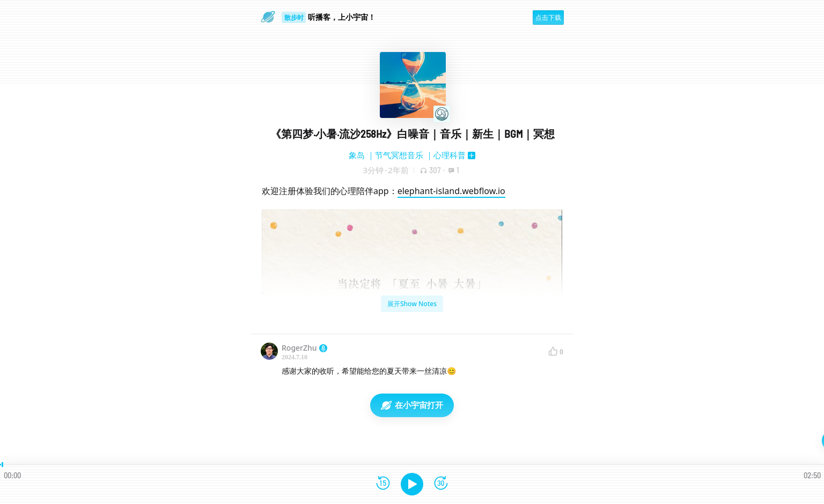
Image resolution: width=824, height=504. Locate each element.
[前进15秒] (441, 484)
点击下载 (548, 17)
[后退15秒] (383, 484)
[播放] (412, 484)
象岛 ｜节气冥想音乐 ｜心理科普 (407, 155)
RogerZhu (304, 348)
